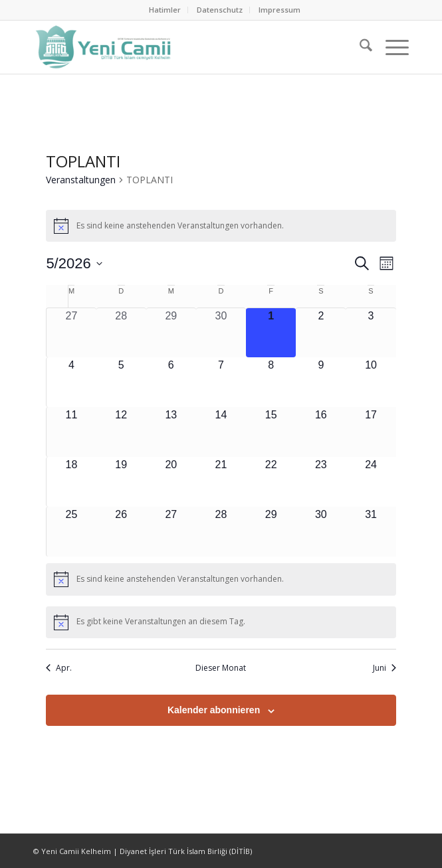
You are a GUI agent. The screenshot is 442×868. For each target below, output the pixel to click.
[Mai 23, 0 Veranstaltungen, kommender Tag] (321, 482)
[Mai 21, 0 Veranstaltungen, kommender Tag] (221, 482)
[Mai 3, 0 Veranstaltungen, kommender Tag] (371, 333)
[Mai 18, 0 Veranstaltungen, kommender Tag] (71, 482)
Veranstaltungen (81, 180)
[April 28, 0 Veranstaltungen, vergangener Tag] (121, 333)
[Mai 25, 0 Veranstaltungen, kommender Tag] (71, 532)
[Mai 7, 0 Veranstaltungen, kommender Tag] (221, 382)
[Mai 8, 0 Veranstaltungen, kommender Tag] (271, 382)
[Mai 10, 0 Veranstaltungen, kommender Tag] (371, 382)
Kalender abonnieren (214, 710)
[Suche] (359, 47)
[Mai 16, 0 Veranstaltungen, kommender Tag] (321, 432)
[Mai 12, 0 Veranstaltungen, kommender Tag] (121, 432)
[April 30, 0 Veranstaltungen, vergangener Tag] (221, 333)
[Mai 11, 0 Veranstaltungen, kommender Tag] (71, 432)
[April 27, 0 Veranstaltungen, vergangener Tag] (71, 333)
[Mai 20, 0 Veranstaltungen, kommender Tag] (171, 482)
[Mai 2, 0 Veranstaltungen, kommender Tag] (321, 333)
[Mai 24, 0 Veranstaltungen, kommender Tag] (371, 482)
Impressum (279, 10)
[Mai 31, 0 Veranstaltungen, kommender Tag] (371, 532)
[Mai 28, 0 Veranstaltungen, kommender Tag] (221, 532)
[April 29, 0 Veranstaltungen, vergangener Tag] (171, 333)
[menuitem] (165, 10)
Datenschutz (220, 10)
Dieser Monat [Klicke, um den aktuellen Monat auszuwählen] (221, 668)
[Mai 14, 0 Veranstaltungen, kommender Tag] (221, 432)
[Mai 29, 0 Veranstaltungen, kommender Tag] (271, 532)
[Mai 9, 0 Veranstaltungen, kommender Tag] (321, 382)
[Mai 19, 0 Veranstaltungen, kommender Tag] (121, 482)
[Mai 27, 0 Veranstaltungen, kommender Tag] (171, 532)
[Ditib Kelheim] (183, 47)
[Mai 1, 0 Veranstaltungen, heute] (271, 333)
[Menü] (390, 47)
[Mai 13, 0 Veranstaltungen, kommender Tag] (171, 432)
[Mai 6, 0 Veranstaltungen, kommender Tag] (171, 382)
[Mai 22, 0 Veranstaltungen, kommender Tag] (271, 482)
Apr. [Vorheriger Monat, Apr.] (59, 668)
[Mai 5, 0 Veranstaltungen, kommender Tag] (121, 382)
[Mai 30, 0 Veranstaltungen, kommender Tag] (321, 532)
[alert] (221, 226)
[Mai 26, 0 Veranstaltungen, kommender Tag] (121, 532)
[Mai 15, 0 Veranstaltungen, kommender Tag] (271, 432)
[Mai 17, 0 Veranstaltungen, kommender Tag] (371, 432)
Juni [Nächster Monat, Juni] (385, 668)
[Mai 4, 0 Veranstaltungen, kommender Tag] (71, 382)
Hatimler (165, 10)
